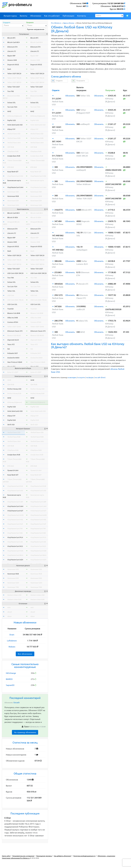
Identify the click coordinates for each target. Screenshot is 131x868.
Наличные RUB (13, 196)
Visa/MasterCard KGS (15, 546)
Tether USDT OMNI (14, 327)
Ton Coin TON (12, 107)
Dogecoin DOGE (13, 65)
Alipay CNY (11, 129)
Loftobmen (12, 641)
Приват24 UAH (13, 470)
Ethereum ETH (12, 47)
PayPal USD (12, 120)
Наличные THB (13, 587)
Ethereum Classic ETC (15, 331)
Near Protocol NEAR (15, 362)
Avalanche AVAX (13, 358)
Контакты (82, 16)
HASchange (11, 673)
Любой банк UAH (14, 143)
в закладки (72, 377)
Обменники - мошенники (106, 856)
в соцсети (81, 377)
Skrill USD (11, 425)
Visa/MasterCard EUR (15, 486)
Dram (12, 635)
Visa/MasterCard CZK (15, 542)
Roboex (12, 647)
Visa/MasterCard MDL (15, 520)
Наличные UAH (13, 205)
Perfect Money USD (14, 389)
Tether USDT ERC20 (14, 74)
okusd (10, 612)
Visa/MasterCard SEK (15, 533)
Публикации (68, 16)
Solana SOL (12, 103)
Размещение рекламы (44, 856)
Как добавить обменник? (63, 856)
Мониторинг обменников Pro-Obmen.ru (16, 858)
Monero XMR (12, 60)
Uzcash (16, 702)
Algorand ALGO (13, 340)
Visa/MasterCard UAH (15, 187)
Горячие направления (36, 29)
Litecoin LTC (12, 51)
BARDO (9, 679)
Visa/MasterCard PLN (15, 537)
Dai (9, 349)
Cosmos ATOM (13, 322)
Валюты (23, 16)
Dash (9, 69)
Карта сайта (6, 856)
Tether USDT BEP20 (14, 82)
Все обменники (25, 654)
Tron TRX (11, 91)
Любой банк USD (14, 134)
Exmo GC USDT (13, 372)
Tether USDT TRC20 (14, 78)
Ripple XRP (11, 56)
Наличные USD (13, 192)
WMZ (9, 111)
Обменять (70, 96)
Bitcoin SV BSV (13, 217)
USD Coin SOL (12, 304)
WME (9, 380)
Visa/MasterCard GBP (15, 502)
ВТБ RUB (11, 167)
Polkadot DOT (13, 353)
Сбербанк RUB (13, 151)
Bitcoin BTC (11, 38)
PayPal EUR (12, 420)
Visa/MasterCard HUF (15, 524)
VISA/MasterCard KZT (15, 511)
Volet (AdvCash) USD (15, 125)
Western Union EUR (14, 599)
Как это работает (52, 16)
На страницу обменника (25, 732)
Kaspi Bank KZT (13, 172)
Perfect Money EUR (14, 393)
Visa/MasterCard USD (15, 176)
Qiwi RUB (11, 384)
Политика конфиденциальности (84, 856)
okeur (9, 616)
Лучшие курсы (10, 16)
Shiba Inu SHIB (13, 318)
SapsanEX (10, 685)
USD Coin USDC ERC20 (15, 273)
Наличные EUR (13, 201)
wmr (9, 607)
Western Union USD (14, 595)
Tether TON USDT (14, 87)
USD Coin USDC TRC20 (15, 300)
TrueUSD (10, 309)
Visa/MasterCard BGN (15, 555)
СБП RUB (11, 147)
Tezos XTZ (11, 344)
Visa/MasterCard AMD (15, 515)
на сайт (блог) (100, 377)
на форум (90, 377)
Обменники (36, 16)
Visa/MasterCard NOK (15, 551)
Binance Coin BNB (14, 313)
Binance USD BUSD (14, 335)
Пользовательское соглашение (23, 856)
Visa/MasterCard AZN (15, 560)
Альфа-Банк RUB (14, 156)
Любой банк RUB (14, 138)
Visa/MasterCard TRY (15, 529)
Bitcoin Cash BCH (13, 42)
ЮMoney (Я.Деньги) (15, 116)
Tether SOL (11, 291)
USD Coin (11, 295)
